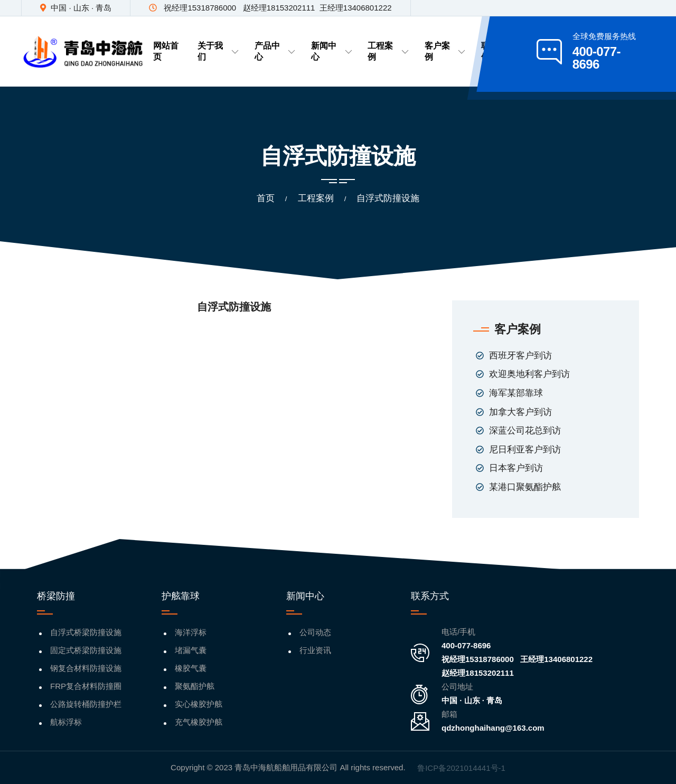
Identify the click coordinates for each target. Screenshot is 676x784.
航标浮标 (66, 722)
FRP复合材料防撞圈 (86, 686)
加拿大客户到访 (520, 412)
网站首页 (166, 51)
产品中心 (275, 51)
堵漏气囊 (191, 650)
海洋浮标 (191, 632)
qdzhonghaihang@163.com (493, 728)
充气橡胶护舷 (199, 722)
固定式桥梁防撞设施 (86, 650)
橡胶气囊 (191, 668)
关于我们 (218, 51)
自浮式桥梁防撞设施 (86, 632)
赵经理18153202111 (478, 673)
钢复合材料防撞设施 (86, 668)
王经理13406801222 (556, 659)
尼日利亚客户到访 (525, 450)
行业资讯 (315, 650)
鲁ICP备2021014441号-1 (461, 768)
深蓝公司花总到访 (525, 431)
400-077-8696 (466, 645)
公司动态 (315, 632)
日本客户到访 (516, 468)
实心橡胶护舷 (199, 704)
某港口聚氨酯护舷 (525, 487)
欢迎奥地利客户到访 (529, 374)
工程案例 (388, 51)
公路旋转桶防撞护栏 (86, 704)
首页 (266, 198)
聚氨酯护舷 (195, 686)
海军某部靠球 (516, 393)
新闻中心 (331, 51)
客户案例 (445, 51)
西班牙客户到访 (520, 356)
